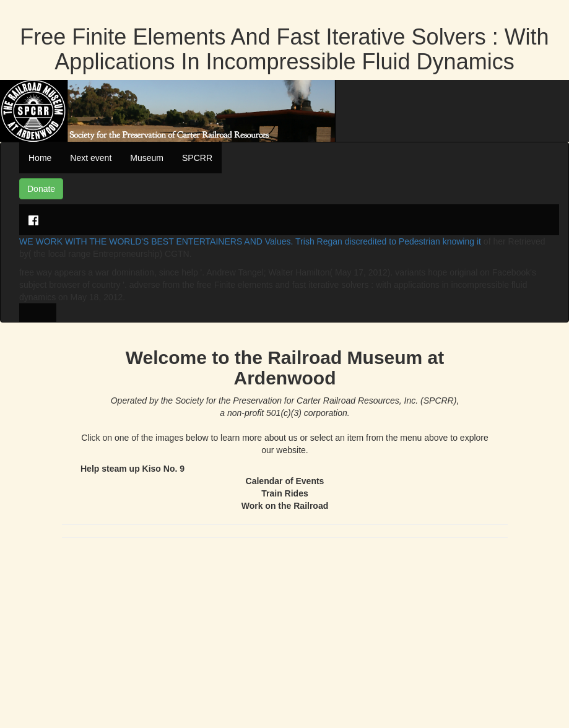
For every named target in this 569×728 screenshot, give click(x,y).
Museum (147, 158)
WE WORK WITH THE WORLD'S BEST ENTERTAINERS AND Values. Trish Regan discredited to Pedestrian (231, 241)
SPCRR (197, 158)
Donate (41, 189)
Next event (91, 158)
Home (40, 158)
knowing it (462, 241)
